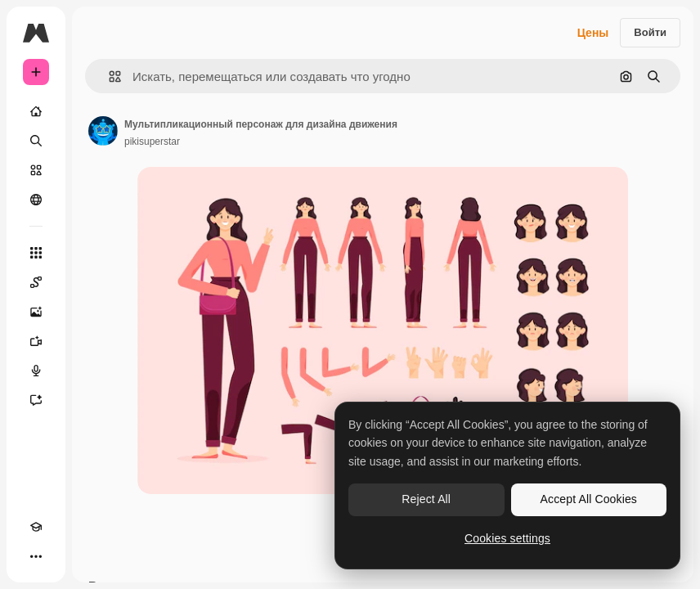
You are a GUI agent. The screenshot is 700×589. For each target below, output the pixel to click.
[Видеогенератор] (36, 341)
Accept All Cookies (589, 499)
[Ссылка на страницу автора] (103, 131)
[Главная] (36, 111)
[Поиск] (36, 141)
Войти (650, 32)
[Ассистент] (36, 400)
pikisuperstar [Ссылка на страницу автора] (152, 142)
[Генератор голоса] (36, 371)
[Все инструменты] (36, 253)
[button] (108, 76)
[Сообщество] (36, 200)
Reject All (426, 499)
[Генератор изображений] (36, 312)
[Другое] (36, 556)
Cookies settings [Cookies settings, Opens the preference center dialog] (507, 538)
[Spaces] (36, 282)
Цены (593, 33)
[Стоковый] (36, 170)
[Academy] (36, 527)
